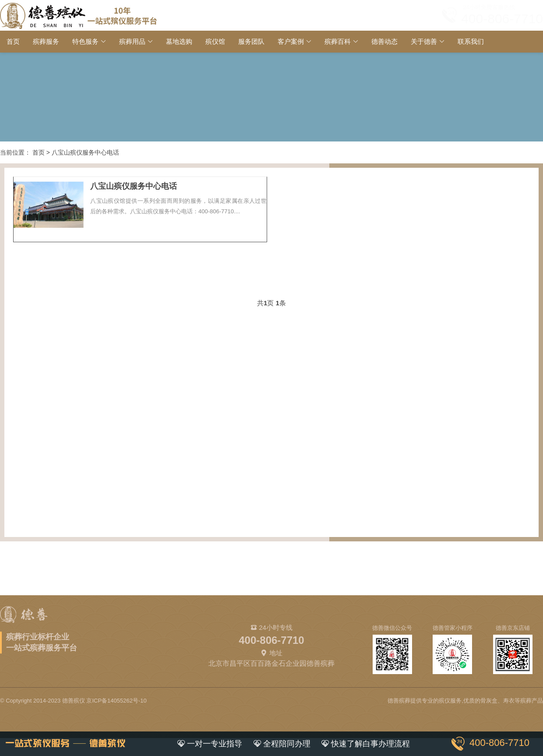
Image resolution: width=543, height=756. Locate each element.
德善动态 (384, 41)
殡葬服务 (46, 41)
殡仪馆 (215, 41)
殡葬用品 (132, 41)
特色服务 (85, 41)
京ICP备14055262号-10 (116, 701)
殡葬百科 (338, 41)
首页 (13, 41)
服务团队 (251, 41)
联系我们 (471, 41)
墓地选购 (179, 41)
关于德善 (424, 41)
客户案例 (291, 41)
